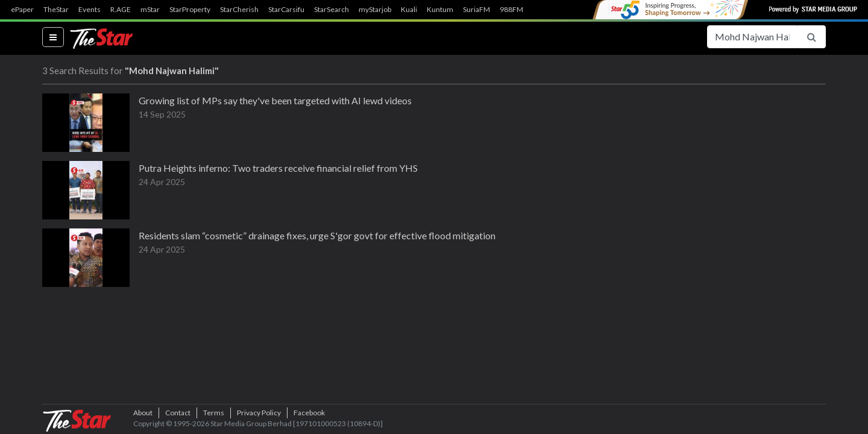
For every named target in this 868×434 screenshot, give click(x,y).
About (143, 413)
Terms (214, 413)
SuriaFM (476, 10)
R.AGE (121, 10)
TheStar (56, 10)
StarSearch (332, 10)
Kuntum (440, 10)
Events (90, 10)
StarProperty (190, 10)
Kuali (409, 10)
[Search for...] (752, 37)
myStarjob (375, 10)
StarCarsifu (286, 10)
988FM (511, 10)
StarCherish (239, 10)
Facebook (309, 413)
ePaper (22, 10)
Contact (178, 413)
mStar (150, 10)
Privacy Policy (259, 413)
